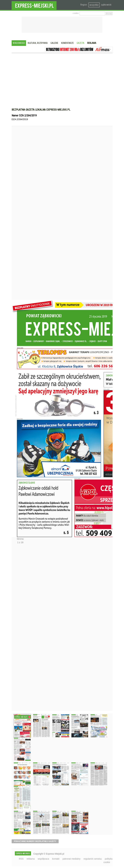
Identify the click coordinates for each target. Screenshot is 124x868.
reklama (31, 859)
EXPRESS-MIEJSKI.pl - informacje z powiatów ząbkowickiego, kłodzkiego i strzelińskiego (34, 5)
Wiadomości (19, 43)
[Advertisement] (62, 82)
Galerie (54, 43)
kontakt (56, 859)
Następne (18, 628)
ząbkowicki (106, 5)
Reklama (92, 43)
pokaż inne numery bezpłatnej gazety (35, 841)
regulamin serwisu (93, 859)
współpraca (43, 859)
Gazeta (80, 43)
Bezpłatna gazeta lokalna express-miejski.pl (41, 110)
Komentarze (67, 43)
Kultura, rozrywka (38, 43)
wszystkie (94, 5)
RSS (21, 859)
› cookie (75, 13)
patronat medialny (71, 859)
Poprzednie (18, 219)
